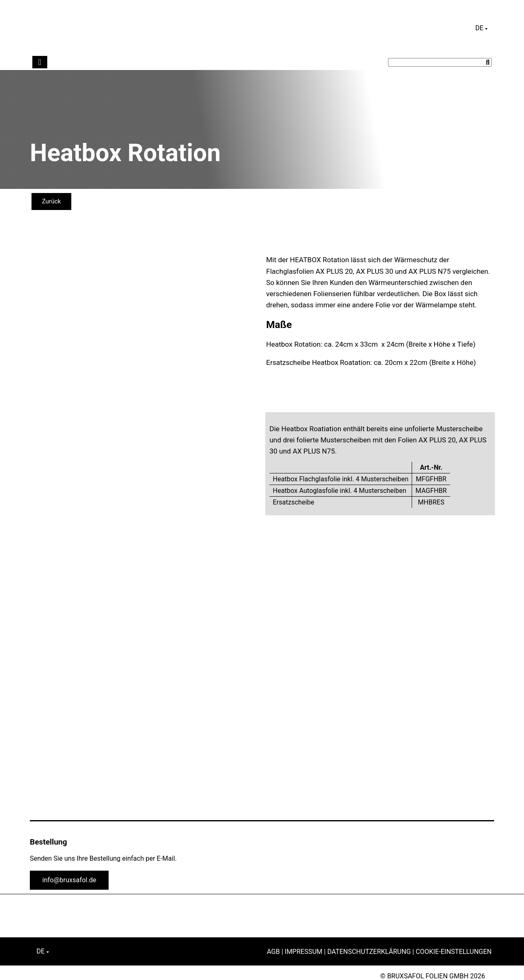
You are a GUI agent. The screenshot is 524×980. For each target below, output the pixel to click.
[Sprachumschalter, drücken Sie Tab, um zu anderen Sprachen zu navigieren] (481, 28)
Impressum (304, 952)
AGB (273, 952)
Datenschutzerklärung (369, 952)
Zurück (51, 201)
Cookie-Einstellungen (454, 952)
